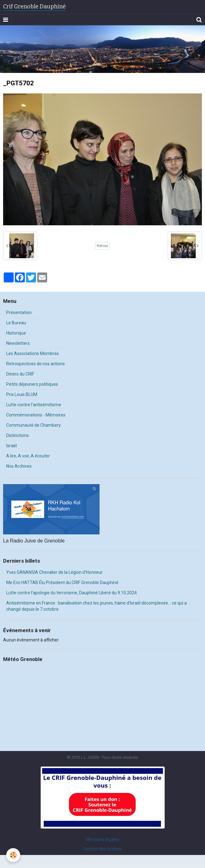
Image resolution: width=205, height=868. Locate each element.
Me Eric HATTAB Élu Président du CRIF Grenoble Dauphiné (62, 582)
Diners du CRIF (20, 374)
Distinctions (18, 435)
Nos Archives (19, 466)
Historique (16, 333)
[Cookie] (13, 855)
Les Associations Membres (33, 353)
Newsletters (18, 343)
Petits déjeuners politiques (32, 384)
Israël (11, 446)
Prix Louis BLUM (22, 394)
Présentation (19, 313)
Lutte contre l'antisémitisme (34, 405)
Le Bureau (16, 323)
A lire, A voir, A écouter (28, 456)
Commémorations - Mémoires (36, 415)
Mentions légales (102, 839)
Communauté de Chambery (33, 425)
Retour (102, 246)
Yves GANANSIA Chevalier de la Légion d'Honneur (54, 572)
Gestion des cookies (102, 849)
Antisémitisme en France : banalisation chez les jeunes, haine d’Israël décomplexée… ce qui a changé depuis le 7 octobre (96, 606)
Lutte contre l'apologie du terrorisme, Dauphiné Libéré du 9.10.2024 (71, 593)
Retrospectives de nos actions (36, 364)
